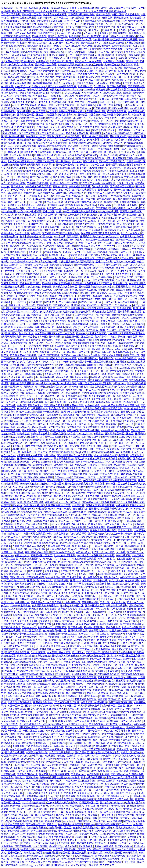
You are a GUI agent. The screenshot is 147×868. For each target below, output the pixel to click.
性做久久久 (16, 790)
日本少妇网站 (29, 227)
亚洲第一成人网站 (122, 365)
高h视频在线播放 (65, 568)
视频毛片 (27, 255)
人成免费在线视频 (106, 27)
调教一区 (69, 124)
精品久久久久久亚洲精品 (123, 36)
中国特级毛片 (92, 596)
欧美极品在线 (103, 402)
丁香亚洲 (107, 283)
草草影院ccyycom (29, 865)
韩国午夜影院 (62, 618)
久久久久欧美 (68, 687)
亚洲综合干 (43, 21)
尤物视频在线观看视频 (109, 21)
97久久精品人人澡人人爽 (20, 65)
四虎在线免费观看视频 (57, 468)
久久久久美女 (33, 287)
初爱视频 (118, 177)
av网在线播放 (38, 831)
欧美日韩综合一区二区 (32, 396)
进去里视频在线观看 (72, 762)
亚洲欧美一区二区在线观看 (67, 46)
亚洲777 (37, 143)
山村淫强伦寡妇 (72, 590)
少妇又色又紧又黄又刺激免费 (116, 93)
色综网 (119, 143)
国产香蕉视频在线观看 (81, 299)
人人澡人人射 (119, 602)
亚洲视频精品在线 (11, 612)
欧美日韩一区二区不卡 (62, 61)
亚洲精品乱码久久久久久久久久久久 (99, 237)
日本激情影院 (33, 340)
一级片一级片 (20, 190)
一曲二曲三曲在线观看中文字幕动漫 (120, 405)
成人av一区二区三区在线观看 (99, 280)
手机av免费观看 (19, 55)
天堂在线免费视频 (70, 571)
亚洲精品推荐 (52, 349)
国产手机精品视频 (84, 799)
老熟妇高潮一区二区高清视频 (62, 393)
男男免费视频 (134, 43)
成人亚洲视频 (132, 15)
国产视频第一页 (51, 233)
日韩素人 (20, 778)
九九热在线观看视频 (77, 396)
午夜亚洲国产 (36, 302)
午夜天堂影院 (61, 143)
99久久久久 (45, 102)
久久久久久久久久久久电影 (25, 621)
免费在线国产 (59, 27)
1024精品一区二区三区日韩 (61, 677)
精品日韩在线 (137, 781)
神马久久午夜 (102, 609)
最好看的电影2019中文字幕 (92, 218)
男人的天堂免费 (67, 737)
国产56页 (63, 418)
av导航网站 (66, 640)
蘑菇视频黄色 (106, 359)
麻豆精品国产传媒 (48, 812)
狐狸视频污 (8, 221)
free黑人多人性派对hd (22, 155)
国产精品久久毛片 (11, 768)
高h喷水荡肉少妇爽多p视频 (105, 412)
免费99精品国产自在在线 (78, 202)
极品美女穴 (55, 409)
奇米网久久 (81, 812)
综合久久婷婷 (89, 293)
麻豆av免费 (46, 237)
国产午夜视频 (88, 199)
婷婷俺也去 (27, 152)
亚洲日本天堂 (35, 405)
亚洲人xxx (75, 581)
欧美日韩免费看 (88, 174)
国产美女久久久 (79, 724)
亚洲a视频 (106, 828)
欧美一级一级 (129, 699)
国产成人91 (17, 187)
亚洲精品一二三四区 (49, 662)
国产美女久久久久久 (88, 687)
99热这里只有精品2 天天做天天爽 (19, 24)
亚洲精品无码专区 (24, 293)
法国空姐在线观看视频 (22, 384)
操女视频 (6, 437)
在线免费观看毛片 (128, 437)
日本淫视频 (58, 865)
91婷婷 (11, 240)
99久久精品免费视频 (126, 359)
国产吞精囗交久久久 (37, 499)
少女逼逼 (94, 474)
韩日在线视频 (130, 618)
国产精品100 (115, 521)
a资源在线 (107, 18)
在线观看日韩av (39, 409)
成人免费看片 (73, 293)
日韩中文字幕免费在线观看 (119, 371)
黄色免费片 (85, 99)
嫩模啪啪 (103, 124)
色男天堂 (58, 849)
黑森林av (96, 515)
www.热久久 (75, 146)
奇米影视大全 (108, 130)
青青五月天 (106, 637)
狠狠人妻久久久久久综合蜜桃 (26, 258)
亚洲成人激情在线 (56, 55)
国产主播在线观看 (84, 718)
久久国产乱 (43, 49)
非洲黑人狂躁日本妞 (37, 753)
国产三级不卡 (127, 424)
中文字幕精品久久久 (135, 49)
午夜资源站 (25, 440)
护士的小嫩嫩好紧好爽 (64, 524)
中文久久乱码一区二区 (114, 77)
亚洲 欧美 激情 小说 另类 (114, 590)
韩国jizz (141, 180)
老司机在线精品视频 (26, 146)
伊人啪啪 (31, 49)
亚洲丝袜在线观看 (95, 158)
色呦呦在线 (112, 424)
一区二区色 (118, 15)
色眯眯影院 (13, 484)
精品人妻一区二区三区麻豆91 (81, 781)
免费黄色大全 (25, 158)
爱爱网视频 (83, 796)
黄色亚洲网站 (76, 418)
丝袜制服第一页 (118, 136)
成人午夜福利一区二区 (102, 271)
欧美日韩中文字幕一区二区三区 (101, 24)
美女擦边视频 (109, 427)
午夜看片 (35, 599)
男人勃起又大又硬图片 (38, 862)
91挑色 (62, 215)
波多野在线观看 (49, 296)
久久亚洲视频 (120, 362)
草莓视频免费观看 (92, 409)
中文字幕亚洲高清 (54, 202)
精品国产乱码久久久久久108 (118, 509)
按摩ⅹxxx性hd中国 (75, 728)
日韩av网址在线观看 (26, 215)
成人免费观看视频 (126, 565)
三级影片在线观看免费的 (103, 530)
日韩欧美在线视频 (32, 768)
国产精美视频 (110, 437)
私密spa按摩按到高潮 (110, 146)
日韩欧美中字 (117, 124)
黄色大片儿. (125, 255)
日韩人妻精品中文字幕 (51, 359)
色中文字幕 (7, 778)
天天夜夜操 (102, 208)
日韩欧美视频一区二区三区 (131, 130)
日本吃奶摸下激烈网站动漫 (111, 806)
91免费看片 (79, 221)
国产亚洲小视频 (68, 108)
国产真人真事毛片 (125, 193)
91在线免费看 (17, 340)
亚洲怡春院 (67, 412)
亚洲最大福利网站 (83, 177)
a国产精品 (82, 115)
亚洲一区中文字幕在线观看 (77, 130)
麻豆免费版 (23, 681)
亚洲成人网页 (60, 187)
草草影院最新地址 (72, 409)
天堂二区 (70, 243)
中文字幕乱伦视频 (11, 430)
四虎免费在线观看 (15, 136)
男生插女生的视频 (68, 471)
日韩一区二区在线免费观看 (22, 33)
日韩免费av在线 (57, 205)
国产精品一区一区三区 (101, 121)
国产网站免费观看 (117, 86)
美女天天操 (100, 821)
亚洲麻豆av (121, 121)
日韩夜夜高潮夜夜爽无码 (124, 480)
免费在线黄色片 (55, 243)
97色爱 (121, 427)
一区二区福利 (114, 612)
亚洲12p (138, 290)
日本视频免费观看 (33, 853)
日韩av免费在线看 (135, 99)
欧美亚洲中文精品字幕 (48, 762)
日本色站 (77, 161)
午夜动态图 (115, 105)
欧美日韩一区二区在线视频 (99, 277)
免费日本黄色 (105, 584)
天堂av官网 (92, 102)
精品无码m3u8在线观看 (129, 762)
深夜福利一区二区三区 (121, 252)
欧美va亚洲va (28, 759)
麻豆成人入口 (137, 505)
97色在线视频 (44, 168)
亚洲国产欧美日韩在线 (19, 493)
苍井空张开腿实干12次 (119, 527)
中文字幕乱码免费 (57, 549)
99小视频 (17, 359)
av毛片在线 (84, 756)
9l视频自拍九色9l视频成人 (70, 193)
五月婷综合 (97, 215)
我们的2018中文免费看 (88, 127)
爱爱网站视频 (105, 205)
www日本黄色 (137, 108)
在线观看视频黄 (53, 252)
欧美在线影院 (123, 556)
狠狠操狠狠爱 (60, 102)
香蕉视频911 (89, 21)
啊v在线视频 (24, 111)
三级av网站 (51, 856)
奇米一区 (86, 349)
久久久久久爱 (46, 318)
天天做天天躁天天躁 (131, 393)
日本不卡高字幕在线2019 (116, 171)
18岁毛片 (95, 756)
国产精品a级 (69, 621)
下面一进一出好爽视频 (38, 149)
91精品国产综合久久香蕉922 (60, 115)
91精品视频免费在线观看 (38, 187)
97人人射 (6, 71)
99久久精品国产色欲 (123, 649)
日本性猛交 (78, 652)
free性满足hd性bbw (46, 509)
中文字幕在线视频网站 (55, 15)
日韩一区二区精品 (32, 15)
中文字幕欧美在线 (29, 93)
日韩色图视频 (100, 249)
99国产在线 (39, 487)
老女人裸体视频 (23, 96)
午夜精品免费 (75, 280)
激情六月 (132, 415)
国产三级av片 (76, 627)
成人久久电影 (26, 596)
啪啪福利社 (107, 140)
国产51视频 (69, 96)
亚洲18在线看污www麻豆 (49, 590)
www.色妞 (87, 46)
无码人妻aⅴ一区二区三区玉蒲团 (124, 656)
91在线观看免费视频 (74, 30)
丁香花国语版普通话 (38, 183)
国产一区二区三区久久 (88, 568)
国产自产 (91, 728)
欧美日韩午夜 (96, 759)
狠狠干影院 (82, 165)
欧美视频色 (41, 615)
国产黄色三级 (138, 321)
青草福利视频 (132, 546)
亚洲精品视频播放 (115, 165)
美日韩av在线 (33, 765)
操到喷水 (28, 68)
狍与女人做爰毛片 (64, 83)
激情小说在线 (103, 15)
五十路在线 (74, 709)
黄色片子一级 (118, 337)
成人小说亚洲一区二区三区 (68, 24)
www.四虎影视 (56, 293)
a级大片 (51, 568)
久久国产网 (62, 171)
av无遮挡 (138, 396)
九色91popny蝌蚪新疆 (30, 212)
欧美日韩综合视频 (72, 818)
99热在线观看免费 (25, 127)
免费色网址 (90, 640)
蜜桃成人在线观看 (85, 224)
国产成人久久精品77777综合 (69, 496)
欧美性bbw (52, 440)
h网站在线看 (68, 127)
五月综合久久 (24, 271)
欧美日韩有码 (9, 837)
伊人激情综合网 (69, 312)
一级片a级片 (102, 83)
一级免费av (26, 58)
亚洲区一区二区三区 (42, 556)
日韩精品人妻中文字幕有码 (57, 283)
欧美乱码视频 (15, 540)
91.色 (17, 787)
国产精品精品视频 (91, 77)
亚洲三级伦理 (36, 202)
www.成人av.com (44, 384)
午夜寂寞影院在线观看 (32, 674)
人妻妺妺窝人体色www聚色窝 (79, 208)
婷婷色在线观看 (65, 365)
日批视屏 (54, 640)
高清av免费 (120, 856)
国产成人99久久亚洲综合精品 (60, 681)
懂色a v (5, 790)
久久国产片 (108, 143)
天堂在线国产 (64, 33)
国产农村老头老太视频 (116, 215)
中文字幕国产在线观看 (108, 265)
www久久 (17, 168)
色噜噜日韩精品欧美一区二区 (100, 308)
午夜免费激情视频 (45, 834)
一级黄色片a (74, 136)
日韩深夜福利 (104, 52)
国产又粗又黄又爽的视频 (65, 656)
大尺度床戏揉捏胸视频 (121, 499)
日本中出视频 (72, 199)
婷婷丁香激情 (23, 99)
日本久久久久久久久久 (31, 349)
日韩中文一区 (45, 24)
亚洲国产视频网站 (135, 440)
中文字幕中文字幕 (24, 327)
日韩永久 (71, 246)
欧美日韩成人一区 (36, 136)
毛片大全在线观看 (84, 856)
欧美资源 (73, 36)
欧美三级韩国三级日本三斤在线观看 (100, 233)
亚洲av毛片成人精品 (58, 803)
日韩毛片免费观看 (33, 418)
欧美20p (77, 768)
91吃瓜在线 (39, 158)
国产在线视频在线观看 (52, 246)
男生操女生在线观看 (80, 665)
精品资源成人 (77, 806)
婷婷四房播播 (20, 449)
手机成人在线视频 (15, 149)
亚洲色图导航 (129, 258)
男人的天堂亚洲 (49, 527)
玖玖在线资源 (27, 412)
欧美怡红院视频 (36, 124)
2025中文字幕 (39, 111)
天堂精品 (17, 784)
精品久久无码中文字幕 (64, 434)
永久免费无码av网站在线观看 (53, 71)
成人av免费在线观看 (75, 340)
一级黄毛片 (43, 734)
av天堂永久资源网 (84, 83)
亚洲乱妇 (120, 55)
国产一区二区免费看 (46, 65)
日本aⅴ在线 (111, 71)
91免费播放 (90, 368)
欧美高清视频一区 (136, 728)
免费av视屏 (28, 399)
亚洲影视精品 (79, 305)
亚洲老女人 (126, 824)
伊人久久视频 (134, 340)
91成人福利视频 (74, 390)
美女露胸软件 (102, 337)
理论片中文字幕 (97, 449)
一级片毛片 (108, 246)
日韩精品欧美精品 (122, 46)
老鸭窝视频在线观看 (132, 474)
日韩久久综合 (73, 749)
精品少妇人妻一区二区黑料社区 (83, 327)
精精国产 (79, 158)
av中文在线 (99, 424)
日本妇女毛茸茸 (63, 221)
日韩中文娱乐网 (103, 668)
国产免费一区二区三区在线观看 (86, 152)
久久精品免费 (9, 277)
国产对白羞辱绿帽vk (115, 80)
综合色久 (82, 524)
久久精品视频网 (125, 343)
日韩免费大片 (94, 30)
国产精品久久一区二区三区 (50, 330)
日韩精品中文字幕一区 (65, 287)
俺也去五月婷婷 (23, 280)
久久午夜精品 (129, 859)
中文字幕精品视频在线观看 (50, 693)
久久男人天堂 (106, 74)
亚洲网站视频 (76, 277)
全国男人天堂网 (109, 155)
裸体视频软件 (135, 140)
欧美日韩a (102, 105)
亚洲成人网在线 (18, 249)
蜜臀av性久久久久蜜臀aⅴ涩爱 (39, 193)
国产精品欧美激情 (11, 627)
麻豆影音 (99, 434)
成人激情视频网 (43, 152)
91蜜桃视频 (37, 681)
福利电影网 (139, 308)
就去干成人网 (92, 762)
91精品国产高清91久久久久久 (88, 490)
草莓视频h (114, 249)
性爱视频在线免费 (107, 640)
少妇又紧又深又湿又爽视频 (130, 787)
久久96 (25, 180)
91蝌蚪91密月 (66, 856)
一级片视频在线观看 (120, 196)
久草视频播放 (13, 515)
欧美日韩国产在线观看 (61, 452)
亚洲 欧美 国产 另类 (30, 283)
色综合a (138, 83)
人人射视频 (108, 709)
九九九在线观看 (37, 55)
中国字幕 (93, 115)
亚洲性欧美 (33, 581)
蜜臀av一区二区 (91, 590)
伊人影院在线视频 (98, 499)
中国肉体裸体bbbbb (91, 55)
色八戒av (123, 30)
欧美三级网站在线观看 (119, 743)
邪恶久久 (52, 824)
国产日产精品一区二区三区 (90, 462)
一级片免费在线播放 (58, 534)
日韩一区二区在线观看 (118, 484)
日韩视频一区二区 (120, 318)
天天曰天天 (97, 793)
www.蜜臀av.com (60, 806)
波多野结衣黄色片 (29, 296)
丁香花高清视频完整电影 (82, 15)
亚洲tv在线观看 (76, 102)
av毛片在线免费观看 (34, 740)
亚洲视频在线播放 (17, 252)
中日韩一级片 (83, 552)
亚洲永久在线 (61, 290)
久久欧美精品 (77, 18)
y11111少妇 (89, 90)
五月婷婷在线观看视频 (84, 190)
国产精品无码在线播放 (103, 452)
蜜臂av (13, 230)
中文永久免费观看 (61, 380)
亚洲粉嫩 (140, 434)
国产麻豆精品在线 (75, 330)
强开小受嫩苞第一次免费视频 (108, 99)
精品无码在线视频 (126, 268)
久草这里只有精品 (36, 208)
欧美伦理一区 (110, 30)
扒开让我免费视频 (115, 158)
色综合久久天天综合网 (70, 65)
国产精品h (126, 449)
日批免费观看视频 (86, 105)
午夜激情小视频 (26, 43)
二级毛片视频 (122, 74)
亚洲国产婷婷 (100, 252)
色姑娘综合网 (85, 443)
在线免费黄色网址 (57, 709)
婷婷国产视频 (111, 202)
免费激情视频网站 (88, 359)
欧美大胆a (34, 77)
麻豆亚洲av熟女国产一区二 (16, 443)
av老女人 (29, 171)
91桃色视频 (103, 446)
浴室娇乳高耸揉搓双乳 (78, 324)
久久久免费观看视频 (16, 27)
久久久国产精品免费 (132, 790)
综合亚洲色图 (52, 853)
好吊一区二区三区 (129, 443)
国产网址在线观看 (135, 427)
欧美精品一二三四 (107, 293)
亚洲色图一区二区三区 (119, 843)
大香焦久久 (37, 312)
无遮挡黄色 (86, 296)
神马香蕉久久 (116, 440)
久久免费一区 (36, 252)
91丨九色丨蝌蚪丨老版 (131, 543)
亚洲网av (17, 68)
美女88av (17, 446)
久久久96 (121, 280)
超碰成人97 (62, 377)
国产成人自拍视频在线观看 (62, 86)
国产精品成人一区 (134, 68)
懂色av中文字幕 (136, 349)
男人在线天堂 (107, 865)
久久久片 (81, 731)
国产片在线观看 (107, 343)
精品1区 (96, 349)
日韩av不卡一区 (73, 480)
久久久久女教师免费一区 (102, 396)
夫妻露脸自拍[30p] (121, 715)
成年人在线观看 (108, 58)
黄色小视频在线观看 (32, 52)
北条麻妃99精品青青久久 (21, 161)
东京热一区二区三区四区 (117, 706)
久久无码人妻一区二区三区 (122, 399)
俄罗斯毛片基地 (137, 174)
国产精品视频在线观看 (25, 18)
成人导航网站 (43, 806)
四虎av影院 (130, 862)
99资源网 (122, 58)
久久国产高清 (82, 771)
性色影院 (107, 227)
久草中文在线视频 (83, 318)
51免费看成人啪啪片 (114, 61)
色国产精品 (97, 809)
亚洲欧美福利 (64, 674)
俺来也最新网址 (26, 140)
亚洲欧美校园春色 (27, 459)
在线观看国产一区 (84, 315)
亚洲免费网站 (105, 190)
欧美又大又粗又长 (130, 753)
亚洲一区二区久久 (44, 68)
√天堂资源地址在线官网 (30, 455)
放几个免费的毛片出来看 (132, 502)
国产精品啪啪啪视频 (39, 27)
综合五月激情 (96, 80)
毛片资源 (7, 177)
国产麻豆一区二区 (84, 753)
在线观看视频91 (125, 290)
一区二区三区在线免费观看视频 (81, 212)
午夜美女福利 (29, 849)
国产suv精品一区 (68, 99)
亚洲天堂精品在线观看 (126, 40)
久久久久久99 (34, 362)
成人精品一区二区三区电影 (101, 221)
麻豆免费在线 (10, 512)
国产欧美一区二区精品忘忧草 (101, 652)
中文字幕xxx (120, 140)
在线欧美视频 (123, 452)
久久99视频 (48, 165)
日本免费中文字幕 (52, 559)
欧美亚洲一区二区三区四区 (100, 240)
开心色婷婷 (84, 515)
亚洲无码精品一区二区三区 (119, 434)
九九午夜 (121, 552)
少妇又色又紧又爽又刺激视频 (117, 127)
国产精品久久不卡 (11, 399)
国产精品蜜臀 (67, 230)
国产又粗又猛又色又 (42, 290)
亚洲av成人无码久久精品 (101, 374)
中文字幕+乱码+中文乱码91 (61, 218)
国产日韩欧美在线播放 (85, 49)
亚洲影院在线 (21, 174)
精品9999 (89, 587)
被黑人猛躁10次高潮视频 (95, 136)
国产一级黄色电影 (70, 233)
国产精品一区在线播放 (122, 187)
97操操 (9, 421)
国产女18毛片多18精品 (60, 118)
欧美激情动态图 (119, 33)
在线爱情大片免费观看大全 (87, 283)
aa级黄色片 (44, 484)
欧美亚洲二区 (110, 665)
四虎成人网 (23, 409)
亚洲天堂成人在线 (111, 734)
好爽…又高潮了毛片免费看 (108, 68)
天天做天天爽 (20, 165)
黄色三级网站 (80, 149)
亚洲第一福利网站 (91, 734)
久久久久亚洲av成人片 (56, 196)
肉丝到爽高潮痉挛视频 (110, 574)
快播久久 (107, 177)
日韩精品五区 (32, 46)
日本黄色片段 (126, 652)
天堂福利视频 (96, 230)
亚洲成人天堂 (72, 52)
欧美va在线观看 (63, 343)
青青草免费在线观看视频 (23, 355)
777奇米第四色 (29, 105)
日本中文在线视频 (33, 446)
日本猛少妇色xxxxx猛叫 (55, 587)
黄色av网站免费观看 (21, 83)
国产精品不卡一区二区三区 (77, 424)
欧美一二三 (7, 146)
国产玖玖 (16, 859)
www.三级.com (23, 86)
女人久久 (24, 352)
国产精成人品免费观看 (124, 496)
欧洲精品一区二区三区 (62, 493)
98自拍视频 (88, 662)
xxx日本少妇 (29, 305)
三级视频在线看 (78, 512)
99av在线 (20, 49)
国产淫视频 (64, 518)
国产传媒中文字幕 (96, 330)
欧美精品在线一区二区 (84, 477)
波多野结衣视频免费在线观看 (85, 171)
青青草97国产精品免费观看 (52, 146)
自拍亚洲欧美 (133, 634)
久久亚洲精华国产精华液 (45, 99)
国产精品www (95, 731)
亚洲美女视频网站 (70, 349)
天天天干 (127, 83)
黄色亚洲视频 (110, 502)
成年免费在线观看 (93, 577)
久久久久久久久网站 (54, 668)
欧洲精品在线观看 (119, 108)
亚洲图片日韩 (86, 471)
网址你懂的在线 (90, 93)
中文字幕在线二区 (100, 634)
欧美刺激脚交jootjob (42, 221)
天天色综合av (23, 221)
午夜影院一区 (26, 815)
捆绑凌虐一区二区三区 (120, 218)
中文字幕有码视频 (44, 333)
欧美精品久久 (85, 108)
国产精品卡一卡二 (114, 152)
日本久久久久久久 (135, 124)
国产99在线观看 (115, 421)
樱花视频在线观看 (59, 240)
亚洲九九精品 (75, 646)
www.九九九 (8, 99)
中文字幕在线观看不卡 (68, 77)
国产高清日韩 (21, 308)
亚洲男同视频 (28, 21)
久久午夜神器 (109, 327)
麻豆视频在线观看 (96, 111)
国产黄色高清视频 (27, 277)
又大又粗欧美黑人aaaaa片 (51, 133)
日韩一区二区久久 (97, 521)
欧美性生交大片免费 (45, 155)
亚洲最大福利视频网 (131, 212)
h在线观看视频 (64, 649)
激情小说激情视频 (29, 237)
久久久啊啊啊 (38, 652)
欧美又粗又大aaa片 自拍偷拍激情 (98, 183)
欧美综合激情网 (102, 46)
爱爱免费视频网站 (98, 168)
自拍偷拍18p (24, 427)
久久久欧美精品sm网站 (14, 183)
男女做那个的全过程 (51, 93)
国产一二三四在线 (123, 190)
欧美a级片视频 (46, 105)
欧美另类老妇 (81, 121)
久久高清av (42, 43)
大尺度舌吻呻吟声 (34, 637)
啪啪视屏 (95, 377)
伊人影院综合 (13, 180)
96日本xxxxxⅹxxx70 (111, 712)
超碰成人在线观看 (72, 715)
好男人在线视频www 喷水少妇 (66, 90)
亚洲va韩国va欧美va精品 (55, 274)
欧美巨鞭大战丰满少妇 (27, 527)
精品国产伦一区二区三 (99, 305)
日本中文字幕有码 (31, 515)
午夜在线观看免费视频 (77, 180)
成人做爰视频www (127, 27)
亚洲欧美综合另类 (11, 699)
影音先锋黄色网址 (110, 859)
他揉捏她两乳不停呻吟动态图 (32, 240)
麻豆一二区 (96, 659)
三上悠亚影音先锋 (109, 834)
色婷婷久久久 (45, 849)
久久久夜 (103, 440)
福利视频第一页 (26, 509)
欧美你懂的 (70, 796)
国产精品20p (92, 155)
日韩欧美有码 (39, 36)
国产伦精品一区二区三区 (31, 115)
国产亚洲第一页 (10, 296)
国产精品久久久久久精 (131, 155)
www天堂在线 (130, 562)
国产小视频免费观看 (133, 21)
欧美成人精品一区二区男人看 (86, 290)
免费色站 (17, 615)
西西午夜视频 (25, 143)
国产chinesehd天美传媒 (62, 552)
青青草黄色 (113, 449)
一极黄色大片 (112, 118)
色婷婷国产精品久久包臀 (78, 40)
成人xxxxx (82, 737)
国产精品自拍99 (124, 846)
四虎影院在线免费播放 (61, 584)
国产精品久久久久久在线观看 (65, 593)
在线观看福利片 (119, 718)
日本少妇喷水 (61, 152)
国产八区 (15, 843)
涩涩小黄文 (123, 321)
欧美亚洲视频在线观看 (61, 799)
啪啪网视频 (109, 290)
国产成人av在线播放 (26, 496)
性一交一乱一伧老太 (19, 468)
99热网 (108, 853)
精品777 (63, 80)
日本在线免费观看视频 (93, 778)
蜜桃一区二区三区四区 (56, 512)
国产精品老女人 (104, 856)
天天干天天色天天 (12, 337)
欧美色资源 (130, 490)
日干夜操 (47, 287)
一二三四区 (73, 55)
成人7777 (68, 559)
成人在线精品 (78, 71)
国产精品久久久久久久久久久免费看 (89, 196)
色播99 (97, 177)
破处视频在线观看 (45, 171)
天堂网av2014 (78, 774)
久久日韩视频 (113, 346)
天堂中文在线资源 (65, 105)
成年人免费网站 (102, 649)
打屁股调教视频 (55, 199)
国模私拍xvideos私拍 (63, 862)
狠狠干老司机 (92, 712)
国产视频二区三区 (12, 268)
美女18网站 (88, 831)
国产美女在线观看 (15, 753)
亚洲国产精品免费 (11, 796)
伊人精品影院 (124, 308)
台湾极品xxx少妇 (110, 596)
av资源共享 (97, 784)
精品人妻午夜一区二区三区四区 (19, 133)
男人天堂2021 (40, 96)
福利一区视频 (88, 52)
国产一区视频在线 (44, 121)
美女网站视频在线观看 (99, 493)
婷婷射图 (42, 205)
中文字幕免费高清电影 (66, 643)
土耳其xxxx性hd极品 (125, 262)
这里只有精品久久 (56, 58)
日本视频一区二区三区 (80, 68)
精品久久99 (25, 487)
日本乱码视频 (102, 43)
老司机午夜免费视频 (117, 606)
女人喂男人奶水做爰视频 (82, 402)
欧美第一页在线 (29, 484)
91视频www (119, 384)
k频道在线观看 (78, 468)
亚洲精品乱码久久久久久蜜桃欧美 (19, 102)
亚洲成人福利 (50, 80)
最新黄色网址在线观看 (125, 199)
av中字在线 (60, 237)
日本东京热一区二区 (49, 687)
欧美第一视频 (90, 146)
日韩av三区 (52, 174)
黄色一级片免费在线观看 (31, 30)
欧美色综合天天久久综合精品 (85, 143)
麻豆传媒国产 (9, 459)
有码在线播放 (78, 637)
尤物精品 (33, 415)
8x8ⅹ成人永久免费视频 (89, 556)
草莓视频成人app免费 (63, 462)
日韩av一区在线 (95, 71)
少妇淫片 (82, 759)
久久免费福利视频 (53, 271)
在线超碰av (42, 837)
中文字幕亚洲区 (72, 437)
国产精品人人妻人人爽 (89, 246)
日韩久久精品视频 (49, 415)
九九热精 (78, 118)
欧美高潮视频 (76, 308)
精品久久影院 (49, 718)
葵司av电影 (114, 699)
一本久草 (25, 290)
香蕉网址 (91, 340)
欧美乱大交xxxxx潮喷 (103, 552)
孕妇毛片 (98, 202)
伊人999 (9, 556)
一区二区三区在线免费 (29, 346)
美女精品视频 (128, 315)
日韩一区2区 (28, 61)
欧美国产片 (39, 421)
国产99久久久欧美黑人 (124, 849)
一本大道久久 (50, 699)
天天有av (136, 246)
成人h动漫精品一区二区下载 (20, 530)
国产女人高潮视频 (68, 609)
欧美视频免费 (88, 27)
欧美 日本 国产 (133, 803)
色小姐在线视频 (99, 837)
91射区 (117, 149)
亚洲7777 (106, 496)
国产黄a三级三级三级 (64, 168)
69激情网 (137, 115)
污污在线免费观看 (134, 143)
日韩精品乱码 (44, 305)
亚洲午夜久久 (20, 302)
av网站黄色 (50, 455)
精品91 (23, 124)
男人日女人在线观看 (126, 271)
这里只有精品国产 (119, 631)
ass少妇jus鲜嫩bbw (62, 684)
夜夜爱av (82, 168)
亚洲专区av (11, 333)
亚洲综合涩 (132, 61)
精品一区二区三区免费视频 (75, 853)
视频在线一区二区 (55, 396)
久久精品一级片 (113, 809)
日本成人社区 (82, 837)
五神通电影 (73, 765)
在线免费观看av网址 (78, 215)
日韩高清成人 (85, 821)
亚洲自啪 (98, 65)
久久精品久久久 (53, 374)
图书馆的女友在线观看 (87, 862)
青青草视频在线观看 (85, 584)
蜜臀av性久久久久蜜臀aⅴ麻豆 (122, 778)
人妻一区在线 (112, 65)
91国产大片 (35, 587)
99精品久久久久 (118, 571)
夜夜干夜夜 (24, 606)
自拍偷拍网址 (80, 509)
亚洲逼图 (52, 721)
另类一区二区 (61, 18)
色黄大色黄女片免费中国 (65, 399)
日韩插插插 (57, 21)
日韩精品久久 (97, 274)
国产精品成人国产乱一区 (104, 540)
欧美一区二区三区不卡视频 (94, 36)
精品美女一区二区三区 (79, 352)
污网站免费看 (112, 790)
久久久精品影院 (78, 534)
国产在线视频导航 (102, 352)
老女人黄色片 (79, 421)
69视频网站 (16, 418)
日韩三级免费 (51, 230)
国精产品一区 (125, 299)
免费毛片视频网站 (27, 643)
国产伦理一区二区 (36, 824)
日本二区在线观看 (40, 352)
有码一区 (36, 233)
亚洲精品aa (115, 83)
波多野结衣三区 (46, 33)
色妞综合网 (58, 324)
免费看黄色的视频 (15, 718)
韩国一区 (12, 706)
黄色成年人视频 (100, 187)
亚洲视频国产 (102, 480)
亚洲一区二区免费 (78, 80)
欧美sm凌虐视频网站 (66, 384)
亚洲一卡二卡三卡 (107, 368)
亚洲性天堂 (66, 543)
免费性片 (104, 33)
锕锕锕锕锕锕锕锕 (43, 83)
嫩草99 (141, 609)
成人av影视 (71, 846)
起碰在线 (91, 806)
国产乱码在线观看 (17, 77)
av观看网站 (138, 324)
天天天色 (29, 387)
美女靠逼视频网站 (60, 774)
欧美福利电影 (57, 390)
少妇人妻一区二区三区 (106, 443)
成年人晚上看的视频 (97, 693)
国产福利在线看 (55, 124)
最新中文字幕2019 (57, 136)
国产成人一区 (58, 352)
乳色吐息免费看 (49, 262)
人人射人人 (16, 40)
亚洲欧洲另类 (9, 158)
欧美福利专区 (85, 86)
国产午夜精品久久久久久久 (25, 809)
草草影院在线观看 (117, 111)
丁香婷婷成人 (117, 728)
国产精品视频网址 (45, 365)
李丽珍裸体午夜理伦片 (133, 333)
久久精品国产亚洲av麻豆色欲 (49, 749)
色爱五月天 (41, 293)
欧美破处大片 (39, 86)
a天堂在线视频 (91, 646)
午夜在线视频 (84, 268)
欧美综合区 (34, 249)
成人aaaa (64, 255)
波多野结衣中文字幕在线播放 (58, 258)
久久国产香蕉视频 (103, 40)
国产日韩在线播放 (76, 693)
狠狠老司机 (115, 168)
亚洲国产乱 (95, 509)
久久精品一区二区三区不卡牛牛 (18, 618)
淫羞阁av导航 (91, 818)
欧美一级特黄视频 (79, 387)
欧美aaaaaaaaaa (62, 477)
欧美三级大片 (49, 696)
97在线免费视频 (75, 205)
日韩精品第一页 (43, 706)
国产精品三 (87, 43)
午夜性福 (14, 715)
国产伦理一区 (101, 318)
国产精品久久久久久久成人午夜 (63, 840)
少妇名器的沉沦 (54, 30)
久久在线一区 (91, 33)
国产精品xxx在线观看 (73, 355)
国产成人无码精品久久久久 (112, 174)
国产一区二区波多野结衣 (112, 161)
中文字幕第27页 (136, 111)
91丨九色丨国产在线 (69, 502)
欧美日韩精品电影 (54, 52)
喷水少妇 (17, 505)
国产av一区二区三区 (67, 834)
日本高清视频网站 (130, 202)
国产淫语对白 (117, 746)
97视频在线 (33, 649)
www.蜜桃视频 (115, 821)
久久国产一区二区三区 (119, 330)
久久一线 (139, 740)
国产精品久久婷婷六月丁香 (103, 255)
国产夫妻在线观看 (90, 430)
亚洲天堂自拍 (82, 412)
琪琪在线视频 (40, 799)
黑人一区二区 (40, 280)
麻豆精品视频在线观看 (30, 230)
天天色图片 (126, 459)
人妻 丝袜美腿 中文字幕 (58, 505)
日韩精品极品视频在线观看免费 (77, 415)
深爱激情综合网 (79, 255)
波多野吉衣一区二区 (105, 299)
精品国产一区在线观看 (33, 218)
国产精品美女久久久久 (100, 534)
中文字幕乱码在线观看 (59, 652)
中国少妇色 (139, 305)
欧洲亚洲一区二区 (89, 803)
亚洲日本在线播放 (135, 696)
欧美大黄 (117, 52)
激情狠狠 (54, 255)
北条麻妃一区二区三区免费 (77, 252)
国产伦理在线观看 (62, 177)
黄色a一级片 (111, 543)
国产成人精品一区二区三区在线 (73, 809)
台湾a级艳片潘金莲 (52, 340)
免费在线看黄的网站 (57, 299)
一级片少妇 (55, 96)
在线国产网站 (104, 199)
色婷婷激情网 (45, 18)
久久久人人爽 (22, 233)
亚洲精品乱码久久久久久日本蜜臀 (82, 140)
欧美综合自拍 (66, 440)
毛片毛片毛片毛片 (11, 15)
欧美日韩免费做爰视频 (107, 674)
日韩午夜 (24, 599)
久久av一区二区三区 (87, 124)
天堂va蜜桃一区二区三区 (126, 493)
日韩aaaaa (126, 249)
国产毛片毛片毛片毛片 (111, 49)
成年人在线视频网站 (128, 221)
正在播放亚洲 (126, 559)
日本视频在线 (134, 55)
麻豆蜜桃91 (89, 824)
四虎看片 (70, 133)
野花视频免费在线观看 (126, 296)
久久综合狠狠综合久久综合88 (35, 724)
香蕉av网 (13, 349)
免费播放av (51, 502)
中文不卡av (127, 65)
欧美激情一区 (29, 452)
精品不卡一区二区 (54, 40)
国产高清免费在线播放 (32, 402)
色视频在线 (42, 61)
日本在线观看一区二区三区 (44, 224)
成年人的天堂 (30, 359)
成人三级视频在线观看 (108, 90)
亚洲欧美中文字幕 (16, 581)
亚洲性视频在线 (30, 665)
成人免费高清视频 (100, 180)
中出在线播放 (99, 671)
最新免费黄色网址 (43, 465)
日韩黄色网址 (93, 18)
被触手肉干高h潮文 (94, 627)
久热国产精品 (104, 477)
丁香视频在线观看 (106, 224)
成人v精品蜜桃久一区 (128, 224)
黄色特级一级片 (16, 208)
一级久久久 (127, 524)
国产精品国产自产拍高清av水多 (95, 287)
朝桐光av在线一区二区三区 (65, 183)
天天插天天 (35, 165)
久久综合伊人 (45, 459)
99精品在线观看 (107, 781)
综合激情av (134, 136)
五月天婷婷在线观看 (16, 108)
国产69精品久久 (61, 305)
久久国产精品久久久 (78, 465)
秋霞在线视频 (65, 718)
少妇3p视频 (73, 27)
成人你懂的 (58, 368)
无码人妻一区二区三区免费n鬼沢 (25, 196)
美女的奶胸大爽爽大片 (85, 343)
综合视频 (127, 734)
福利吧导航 (41, 387)
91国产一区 (130, 515)
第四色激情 (74, 778)
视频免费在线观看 (74, 405)
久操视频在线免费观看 (40, 371)
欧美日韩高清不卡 (45, 327)
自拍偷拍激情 (10, 212)
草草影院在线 (101, 581)
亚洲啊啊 (84, 393)
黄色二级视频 (100, 740)
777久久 (88, 65)
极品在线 (74, 599)
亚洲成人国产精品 (11, 74)
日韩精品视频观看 (56, 487)
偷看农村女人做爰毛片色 (96, 715)
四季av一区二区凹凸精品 (60, 158)
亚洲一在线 (67, 771)
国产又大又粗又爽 (132, 837)
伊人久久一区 (138, 468)
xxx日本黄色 (51, 418)
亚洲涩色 (89, 565)
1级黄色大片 (14, 305)
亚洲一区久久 (15, 853)
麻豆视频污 (96, 133)
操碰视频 (125, 468)
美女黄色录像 (26, 333)
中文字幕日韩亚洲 (112, 515)
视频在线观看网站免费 (102, 387)
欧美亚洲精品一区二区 (25, 71)
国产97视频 (11, 815)
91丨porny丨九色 (135, 793)
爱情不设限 (11, 596)
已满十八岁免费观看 (60, 190)
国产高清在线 (36, 571)
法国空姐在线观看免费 (21, 121)
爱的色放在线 (113, 627)
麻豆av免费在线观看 (61, 49)
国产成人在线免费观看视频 (130, 615)
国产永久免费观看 (94, 543)
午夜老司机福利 (26, 837)
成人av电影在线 (127, 368)
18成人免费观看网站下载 (88, 227)
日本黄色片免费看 (96, 527)
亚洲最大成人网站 (76, 865)
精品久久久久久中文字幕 (88, 61)
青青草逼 (45, 621)
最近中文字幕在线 (106, 418)
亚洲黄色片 (120, 205)
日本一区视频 (40, 255)
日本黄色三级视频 (38, 190)
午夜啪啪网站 (47, 77)
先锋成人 (20, 524)
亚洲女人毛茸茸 (104, 262)
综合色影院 (85, 312)
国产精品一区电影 (65, 165)
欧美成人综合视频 (29, 321)
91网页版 (47, 143)
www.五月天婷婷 (22, 421)
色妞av (79, 612)
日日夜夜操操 (62, 581)
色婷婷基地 (107, 430)
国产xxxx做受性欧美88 (54, 765)
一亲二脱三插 (103, 415)
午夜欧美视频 (129, 168)
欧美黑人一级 (96, 812)
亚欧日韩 (72, 58)
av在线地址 (131, 390)
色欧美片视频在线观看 (28, 274)
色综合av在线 (29, 687)
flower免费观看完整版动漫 (54, 665)
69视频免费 (70, 793)
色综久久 (12, 543)
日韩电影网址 (33, 718)
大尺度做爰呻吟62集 (88, 859)
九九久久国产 (56, 43)
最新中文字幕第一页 (37, 390)
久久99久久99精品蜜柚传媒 (118, 133)
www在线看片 (122, 430)
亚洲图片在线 (128, 412)
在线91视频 (7, 327)
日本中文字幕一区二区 (72, 606)
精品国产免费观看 (45, 161)
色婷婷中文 (32, 318)
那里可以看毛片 (63, 74)
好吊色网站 (61, 68)
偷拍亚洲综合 (113, 258)
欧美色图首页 (102, 537)
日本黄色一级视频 (88, 58)
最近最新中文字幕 (79, 377)
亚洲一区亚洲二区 (34, 856)
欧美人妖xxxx (66, 521)
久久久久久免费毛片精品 (54, 321)
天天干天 (37, 271)
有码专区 (53, 108)
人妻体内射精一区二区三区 (61, 268)
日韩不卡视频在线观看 (100, 149)
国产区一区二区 (73, 21)
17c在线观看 (42, 127)
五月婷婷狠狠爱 (92, 427)
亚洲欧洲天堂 (87, 643)
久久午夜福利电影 (66, 843)
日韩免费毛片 (45, 643)
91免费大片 (60, 465)
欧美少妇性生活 (37, 709)
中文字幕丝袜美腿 (17, 709)
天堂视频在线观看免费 (52, 728)
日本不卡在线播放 (36, 677)
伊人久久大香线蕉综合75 (71, 155)
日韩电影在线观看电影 (44, 659)
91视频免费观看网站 (31, 559)
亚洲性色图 (49, 212)
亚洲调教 (117, 402)
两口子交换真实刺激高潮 (131, 293)
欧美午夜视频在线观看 (133, 834)
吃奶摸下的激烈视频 (16, 415)
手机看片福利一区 (68, 296)
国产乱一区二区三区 (87, 243)
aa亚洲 (16, 105)
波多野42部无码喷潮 (50, 130)
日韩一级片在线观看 (38, 90)
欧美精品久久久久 (58, 387)
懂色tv (32, 762)
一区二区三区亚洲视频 (96, 390)
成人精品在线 (15, 193)
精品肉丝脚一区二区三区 (33, 118)
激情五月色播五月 (101, 324)
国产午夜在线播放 (91, 502)
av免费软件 (107, 756)
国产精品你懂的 (40, 493)
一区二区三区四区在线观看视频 (120, 302)
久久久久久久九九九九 (133, 265)
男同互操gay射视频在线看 (128, 18)
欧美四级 (44, 774)
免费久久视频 (52, 571)
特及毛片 (60, 327)
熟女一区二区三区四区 (20, 199)
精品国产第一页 (131, 355)
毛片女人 (71, 746)
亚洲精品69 (97, 546)
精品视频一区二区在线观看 (25, 246)
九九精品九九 (37, 174)
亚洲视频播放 (124, 471)
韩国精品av (58, 484)
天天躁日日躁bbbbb (85, 365)
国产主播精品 (95, 380)
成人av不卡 (39, 58)
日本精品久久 (13, 152)
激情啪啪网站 (9, 111)
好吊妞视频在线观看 (80, 187)
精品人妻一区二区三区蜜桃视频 (47, 180)
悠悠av (92, 574)
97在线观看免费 (29, 130)
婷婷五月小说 (135, 96)
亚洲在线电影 (118, 43)
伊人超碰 (77, 33)
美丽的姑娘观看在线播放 (72, 111)
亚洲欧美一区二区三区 (33, 299)
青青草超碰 (7, 127)
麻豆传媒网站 (72, 43)
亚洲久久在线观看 (58, 36)
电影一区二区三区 (17, 202)
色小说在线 (14, 218)
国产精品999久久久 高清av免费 (127, 774)
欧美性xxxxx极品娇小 (122, 446)
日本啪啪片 (109, 556)
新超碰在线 (108, 55)
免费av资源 (82, 133)
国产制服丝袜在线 (82, 740)
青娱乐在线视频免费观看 (117, 812)
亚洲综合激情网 (37, 549)
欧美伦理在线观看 (40, 434)
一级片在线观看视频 (94, 612)
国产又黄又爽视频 (106, 321)
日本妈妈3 (72, 515)
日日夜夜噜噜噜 (11, 52)
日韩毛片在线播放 (33, 40)
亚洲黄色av (139, 71)
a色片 (42, 268)
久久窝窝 (52, 111)
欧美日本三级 (45, 624)
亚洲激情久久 (9, 115)
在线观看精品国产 (54, 446)
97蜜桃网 (81, 493)
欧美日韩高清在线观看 (112, 696)
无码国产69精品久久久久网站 (38, 74)
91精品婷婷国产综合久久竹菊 (115, 115)
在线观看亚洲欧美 (115, 549)
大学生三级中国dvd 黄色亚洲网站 (117, 243)
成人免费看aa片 (35, 315)
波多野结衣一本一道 (133, 765)
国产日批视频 (56, 337)
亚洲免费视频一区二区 (29, 80)
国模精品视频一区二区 (14, 471)
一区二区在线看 (64, 121)
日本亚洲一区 (13, 849)
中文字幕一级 (31, 540)
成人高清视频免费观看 (29, 668)
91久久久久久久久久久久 (78, 615)
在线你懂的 (13, 299)
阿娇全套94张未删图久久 (21, 646)
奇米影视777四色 (37, 108)
